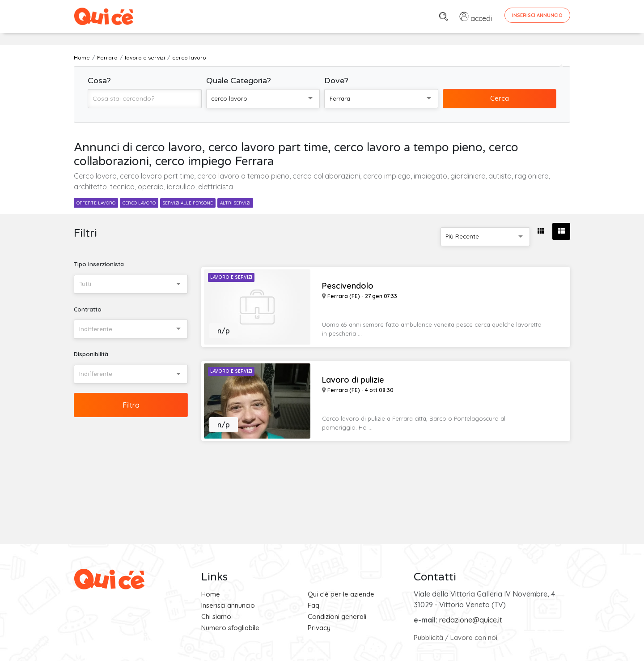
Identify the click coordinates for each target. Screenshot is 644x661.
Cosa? (99, 81)
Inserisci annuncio (228, 605)
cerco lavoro (139, 203)
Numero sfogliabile (230, 628)
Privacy (319, 628)
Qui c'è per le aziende (341, 594)
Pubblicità (428, 638)
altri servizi (235, 203)
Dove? (336, 81)
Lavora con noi (474, 638)
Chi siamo (216, 616)
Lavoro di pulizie (353, 380)
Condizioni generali (337, 616)
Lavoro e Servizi (231, 277)
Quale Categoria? (239, 81)
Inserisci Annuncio (537, 15)
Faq (314, 605)
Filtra (131, 405)
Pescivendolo (348, 286)
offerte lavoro (96, 203)
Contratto (88, 309)
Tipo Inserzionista (99, 264)
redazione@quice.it (471, 620)
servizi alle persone (188, 203)
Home (211, 594)
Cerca (500, 98)
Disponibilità (91, 354)
